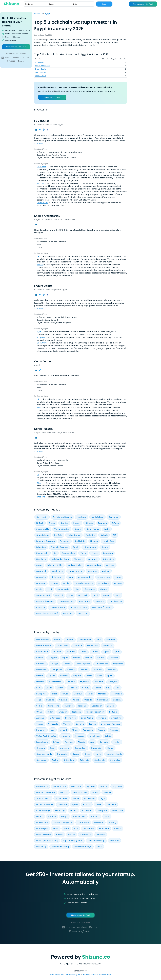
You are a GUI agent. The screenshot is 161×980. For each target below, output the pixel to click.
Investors (39, 13)
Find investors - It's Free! (80, 915)
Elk (38, 256)
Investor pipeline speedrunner (97, 975)
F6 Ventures (40, 62)
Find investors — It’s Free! (143, 4)
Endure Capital (41, 69)
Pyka (39, 332)
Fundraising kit (73, 975)
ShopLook (41, 337)
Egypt (48, 13)
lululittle (40, 183)
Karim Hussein (41, 76)
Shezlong (41, 497)
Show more (38, 143)
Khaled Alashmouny (43, 66)
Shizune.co (96, 957)
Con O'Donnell (41, 72)
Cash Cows (42, 343)
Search (104, 4)
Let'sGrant (41, 167)
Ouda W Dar (42, 203)
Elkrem (40, 265)
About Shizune (57, 975)
